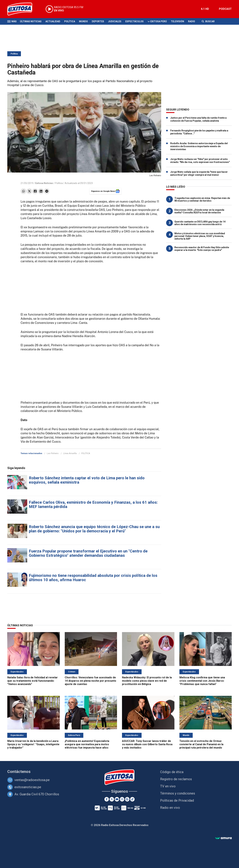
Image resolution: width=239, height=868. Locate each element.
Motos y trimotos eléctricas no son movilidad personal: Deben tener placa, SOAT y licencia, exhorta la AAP (200, 236)
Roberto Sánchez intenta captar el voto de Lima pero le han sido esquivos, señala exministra (87, 480)
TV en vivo (168, 786)
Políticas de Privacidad (177, 800)
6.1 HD (205, 9)
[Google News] (127, 799)
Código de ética (172, 772)
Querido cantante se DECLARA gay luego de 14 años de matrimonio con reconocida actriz (200, 223)
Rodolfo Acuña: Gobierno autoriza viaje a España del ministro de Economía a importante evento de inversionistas (199, 146)
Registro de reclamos (176, 779)
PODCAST (225, 9)
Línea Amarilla (70, 453)
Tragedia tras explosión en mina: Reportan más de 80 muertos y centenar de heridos (202, 199)
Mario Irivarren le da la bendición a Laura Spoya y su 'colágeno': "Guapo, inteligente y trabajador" (33, 744)
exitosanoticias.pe (28, 787)
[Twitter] (112, 799)
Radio (192, 21)
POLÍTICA (86, 453)
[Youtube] (117, 799)
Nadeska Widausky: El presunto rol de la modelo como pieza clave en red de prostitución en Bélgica (147, 681)
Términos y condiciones (178, 793)
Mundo (83, 21)
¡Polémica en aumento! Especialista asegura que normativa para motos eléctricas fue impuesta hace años (87, 744)
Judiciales (115, 21)
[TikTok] (132, 799)
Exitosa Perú (159, 21)
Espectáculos (134, 21)
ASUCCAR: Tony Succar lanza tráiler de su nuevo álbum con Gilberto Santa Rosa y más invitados (147, 744)
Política (70, 21)
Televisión (177, 21)
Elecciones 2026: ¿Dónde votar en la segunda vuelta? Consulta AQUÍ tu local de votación (199, 211)
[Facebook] (107, 799)
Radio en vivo (170, 808)
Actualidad (53, 21)
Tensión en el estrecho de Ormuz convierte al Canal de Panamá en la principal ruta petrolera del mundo (201, 744)
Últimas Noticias (31, 21)
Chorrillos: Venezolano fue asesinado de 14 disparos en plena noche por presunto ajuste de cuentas (90, 681)
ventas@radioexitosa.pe (32, 780)
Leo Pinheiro (53, 453)
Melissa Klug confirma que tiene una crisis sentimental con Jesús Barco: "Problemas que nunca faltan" (202, 681)
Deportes (98, 21)
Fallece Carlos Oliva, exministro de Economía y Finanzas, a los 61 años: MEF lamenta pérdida (93, 505)
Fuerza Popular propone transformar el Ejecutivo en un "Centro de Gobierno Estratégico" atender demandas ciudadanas (88, 553)
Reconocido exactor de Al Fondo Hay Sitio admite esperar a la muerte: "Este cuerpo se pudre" (202, 249)
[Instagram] (122, 799)
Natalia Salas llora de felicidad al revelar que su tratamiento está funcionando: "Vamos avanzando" (33, 681)
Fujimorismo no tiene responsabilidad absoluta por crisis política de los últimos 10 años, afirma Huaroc (93, 578)
